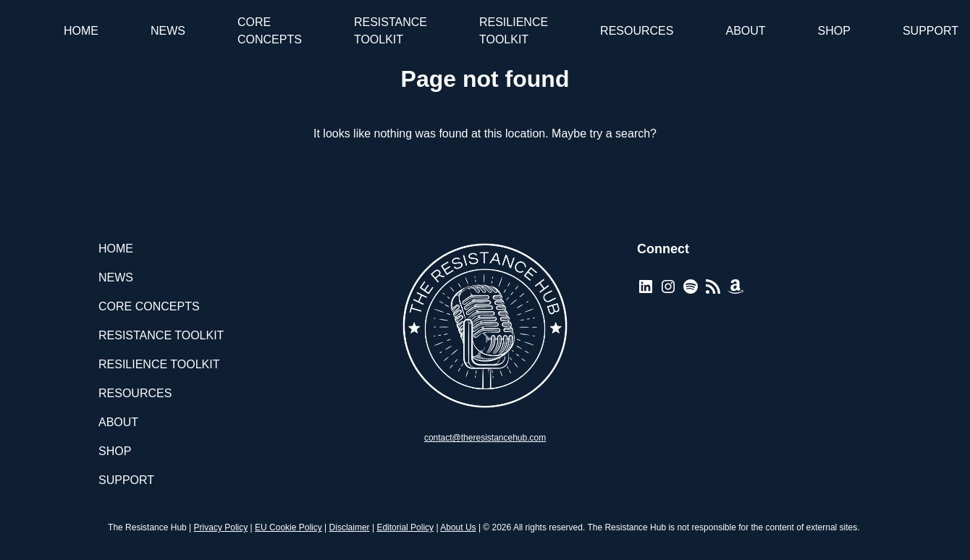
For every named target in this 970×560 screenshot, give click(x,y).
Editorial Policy (405, 527)
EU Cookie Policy (288, 527)
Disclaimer (350, 527)
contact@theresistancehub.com (485, 438)
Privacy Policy (221, 527)
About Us (458, 527)
